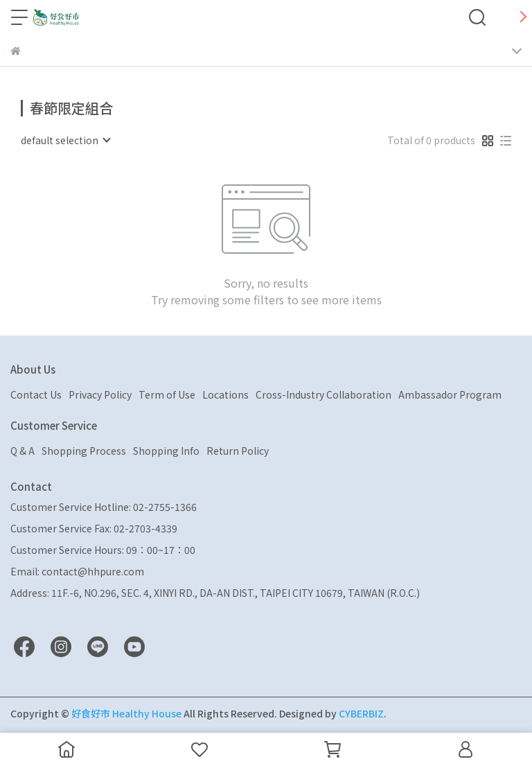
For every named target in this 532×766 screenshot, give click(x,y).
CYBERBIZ (361, 713)
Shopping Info (166, 451)
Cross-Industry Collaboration (323, 394)
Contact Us (36, 394)
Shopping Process (84, 451)
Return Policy (238, 451)
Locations (225, 394)
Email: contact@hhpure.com (77, 571)
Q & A (23, 451)
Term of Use (167, 394)
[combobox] (65, 140)
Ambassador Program (450, 394)
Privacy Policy (100, 394)
